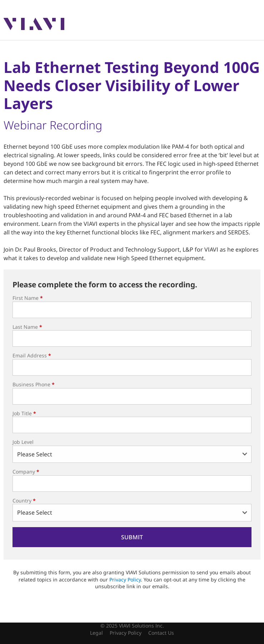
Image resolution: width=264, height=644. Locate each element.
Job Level (23, 442)
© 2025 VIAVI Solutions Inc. (132, 626)
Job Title (24, 413)
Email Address (32, 355)
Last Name (27, 327)
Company (26, 472)
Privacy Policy (125, 579)
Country (24, 501)
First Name (28, 298)
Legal (96, 633)
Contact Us (161, 633)
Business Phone (34, 384)
